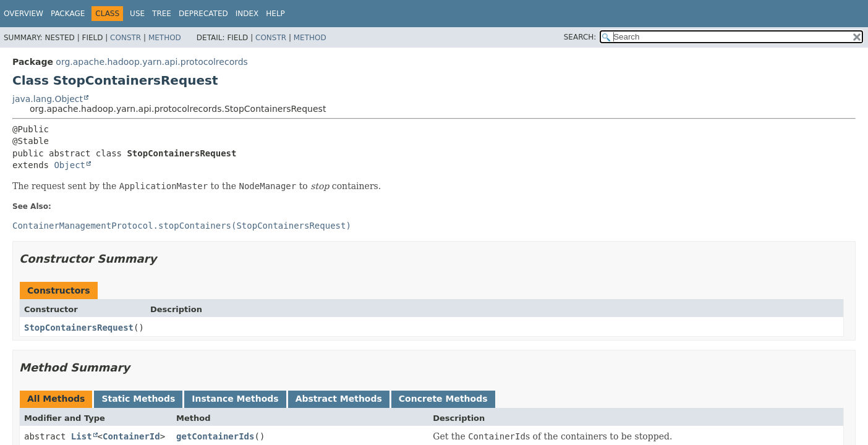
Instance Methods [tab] (235, 399)
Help (275, 14)
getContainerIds (215, 436)
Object (70, 165)
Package (68, 14)
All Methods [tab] (56, 399)
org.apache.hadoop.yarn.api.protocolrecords (152, 62)
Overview (23, 14)
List (82, 436)
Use (137, 14)
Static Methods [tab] (138, 399)
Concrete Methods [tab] (443, 399)
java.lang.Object (48, 99)
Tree (162, 14)
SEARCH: (580, 37)
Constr (126, 38)
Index (247, 14)
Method (165, 38)
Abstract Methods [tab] (339, 399)
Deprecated (203, 14)
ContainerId (131, 436)
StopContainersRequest (79, 328)
